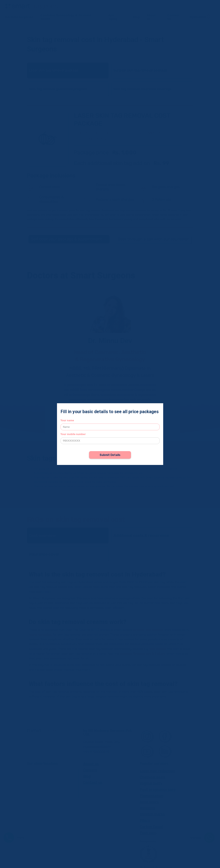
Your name (67, 420)
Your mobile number (73, 434)
